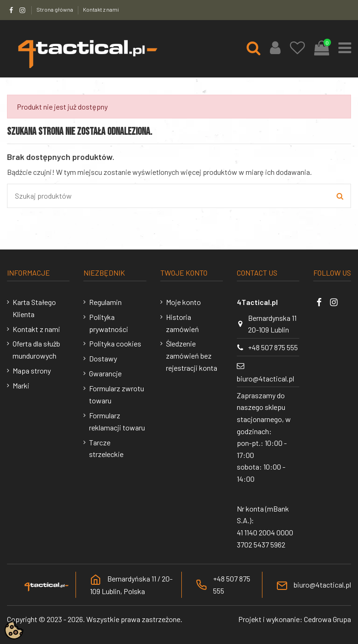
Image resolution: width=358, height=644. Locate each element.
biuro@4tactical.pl (265, 378)
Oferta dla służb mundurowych (36, 350)
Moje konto (183, 302)
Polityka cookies (115, 343)
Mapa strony (32, 370)
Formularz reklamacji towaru (117, 421)
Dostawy (103, 358)
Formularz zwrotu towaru (117, 394)
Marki (21, 385)
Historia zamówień (182, 323)
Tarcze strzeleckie (106, 448)
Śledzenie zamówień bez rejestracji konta (192, 355)
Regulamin (105, 302)
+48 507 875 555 (273, 347)
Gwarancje (105, 373)
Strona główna (55, 9)
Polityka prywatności (109, 323)
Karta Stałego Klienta (34, 308)
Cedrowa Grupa (327, 619)
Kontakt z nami (101, 9)
